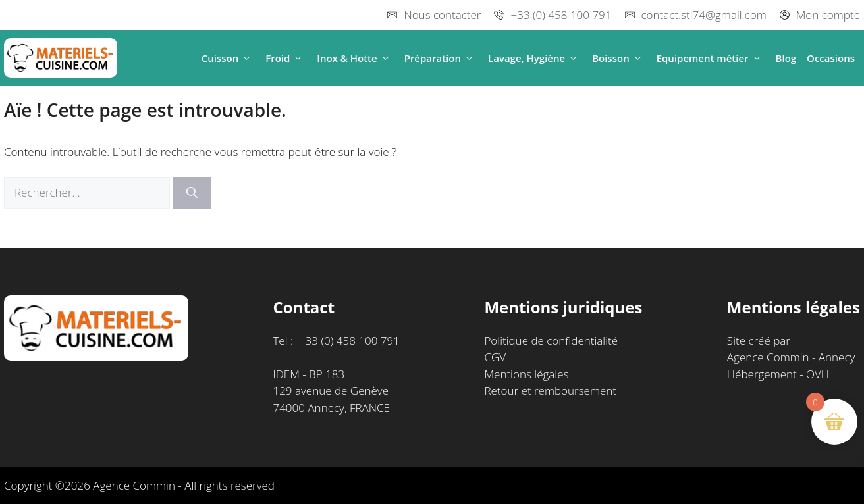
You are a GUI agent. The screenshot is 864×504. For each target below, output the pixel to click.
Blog (786, 58)
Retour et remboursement (550, 391)
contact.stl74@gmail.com (704, 15)
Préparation (441, 58)
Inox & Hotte (355, 58)
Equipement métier (711, 58)
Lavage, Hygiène (535, 58)
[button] (247, 58)
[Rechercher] (192, 193)
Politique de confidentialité (551, 340)
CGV (495, 357)
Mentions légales (526, 374)
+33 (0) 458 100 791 (561, 15)
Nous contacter (442, 15)
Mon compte (828, 15)
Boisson (619, 58)
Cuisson (229, 58)
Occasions (831, 58)
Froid (286, 58)
